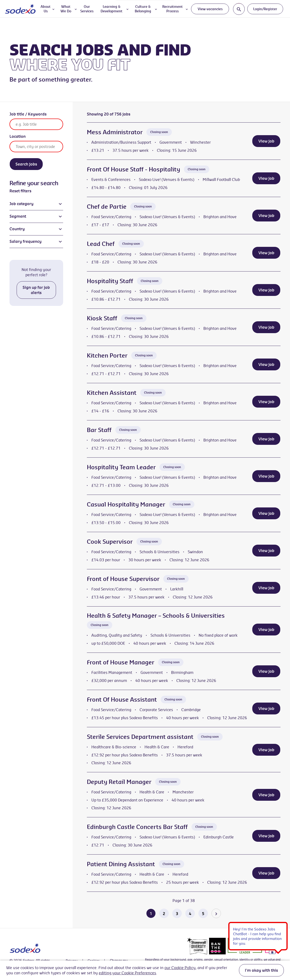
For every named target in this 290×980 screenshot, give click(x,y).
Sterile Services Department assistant (140, 737)
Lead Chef (101, 244)
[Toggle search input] (239, 9)
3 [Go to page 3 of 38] (177, 914)
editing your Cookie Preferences (127, 973)
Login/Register (265, 9)
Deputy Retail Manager (119, 782)
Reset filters (20, 191)
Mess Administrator (115, 132)
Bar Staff (99, 430)
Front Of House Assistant (122, 699)
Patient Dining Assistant (121, 864)
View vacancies (210, 9)
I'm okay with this (261, 970)
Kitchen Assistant (112, 393)
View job (266, 141)
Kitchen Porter (107, 355)
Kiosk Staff (102, 318)
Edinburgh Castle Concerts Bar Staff (137, 827)
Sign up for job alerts (36, 290)
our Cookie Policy (180, 968)
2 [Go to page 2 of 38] (164, 914)
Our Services (87, 9)
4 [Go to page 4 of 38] (190, 914)
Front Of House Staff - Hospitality (133, 169)
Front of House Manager (121, 662)
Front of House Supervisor (123, 579)
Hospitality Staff (110, 281)
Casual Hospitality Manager (126, 504)
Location (18, 136)
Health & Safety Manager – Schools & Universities (156, 616)
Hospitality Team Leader (121, 467)
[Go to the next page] (216, 913)
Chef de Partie (107, 207)
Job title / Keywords (28, 114)
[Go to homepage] (20, 9)
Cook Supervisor (110, 542)
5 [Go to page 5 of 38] (203, 914)
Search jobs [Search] (26, 164)
